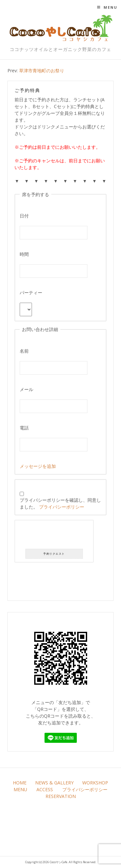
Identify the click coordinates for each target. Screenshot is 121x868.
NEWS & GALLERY (54, 783)
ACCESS (45, 789)
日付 (24, 216)
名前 (24, 351)
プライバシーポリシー (62, 507)
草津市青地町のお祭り (42, 71)
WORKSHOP (95, 783)
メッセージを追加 (38, 466)
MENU (20, 789)
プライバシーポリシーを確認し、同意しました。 (60, 501)
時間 (24, 254)
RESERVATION (61, 796)
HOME (20, 783)
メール (26, 389)
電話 (24, 428)
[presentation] (54, 536)
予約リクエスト (54, 554)
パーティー (31, 293)
